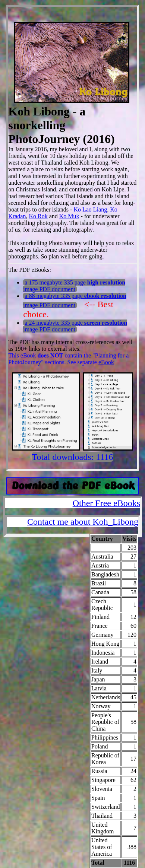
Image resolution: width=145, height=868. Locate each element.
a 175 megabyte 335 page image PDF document (74, 286)
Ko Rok (38, 216)
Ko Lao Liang (90, 209)
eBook (106, 362)
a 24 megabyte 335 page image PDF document (75, 326)
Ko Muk (69, 216)
